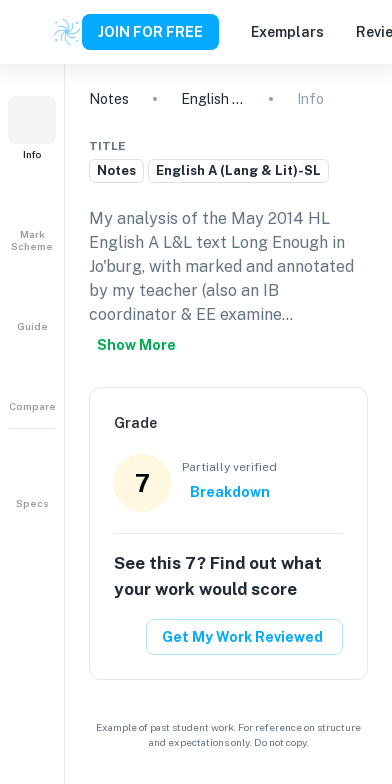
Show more (136, 345)
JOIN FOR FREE (150, 32)
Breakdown (230, 492)
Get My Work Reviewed (242, 637)
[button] (32, 128)
